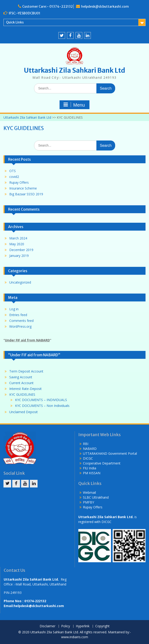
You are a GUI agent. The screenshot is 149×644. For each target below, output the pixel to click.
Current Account (21, 383)
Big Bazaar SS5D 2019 (26, 194)
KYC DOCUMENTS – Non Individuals (42, 406)
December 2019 (21, 250)
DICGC (88, 458)
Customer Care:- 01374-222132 (48, 7)
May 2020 (17, 244)
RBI (86, 444)
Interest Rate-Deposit (25, 389)
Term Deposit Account (26, 371)
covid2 (14, 177)
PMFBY (89, 502)
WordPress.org (20, 326)
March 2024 (18, 238)
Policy (66, 626)
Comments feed (21, 321)
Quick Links (15, 22)
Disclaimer (48, 626)
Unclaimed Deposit (24, 412)
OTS (13, 171)
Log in (14, 309)
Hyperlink (83, 626)
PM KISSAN (92, 473)
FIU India (90, 468)
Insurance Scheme (23, 188)
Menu (74, 105)
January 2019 (19, 256)
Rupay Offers (19, 182)
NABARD (90, 449)
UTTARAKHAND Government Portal (110, 453)
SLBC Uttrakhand (96, 497)
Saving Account (21, 377)
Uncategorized (20, 282)
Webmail (89, 492)
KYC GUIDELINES (22, 394)
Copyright (102, 626)
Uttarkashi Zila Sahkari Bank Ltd (74, 70)
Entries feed (18, 315)
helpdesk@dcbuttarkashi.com (105, 7)
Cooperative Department (102, 463)
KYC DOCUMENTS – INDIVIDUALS (41, 400)
